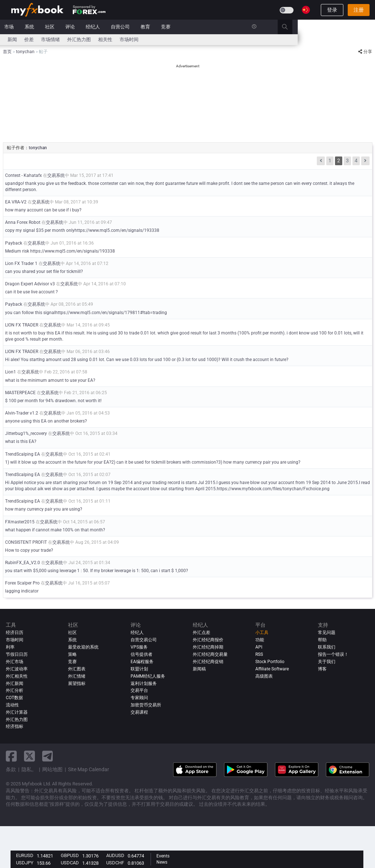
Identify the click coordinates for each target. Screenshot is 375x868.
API (259, 647)
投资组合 (41, 27)
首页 (16, 27)
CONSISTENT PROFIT (26, 542)
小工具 (262, 633)
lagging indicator (22, 591)
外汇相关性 (17, 676)
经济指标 (15, 727)
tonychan (38, 148)
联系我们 (327, 647)
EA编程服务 (142, 662)
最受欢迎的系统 (83, 647)
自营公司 (198, 27)
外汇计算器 (66, 39)
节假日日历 (17, 654)
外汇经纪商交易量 (210, 654)
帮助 (322, 640)
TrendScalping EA (23, 454)
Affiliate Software (272, 669)
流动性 (12, 705)
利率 (42, 39)
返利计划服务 (144, 683)
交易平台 (139, 690)
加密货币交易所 (146, 705)
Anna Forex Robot (23, 222)
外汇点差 (202, 633)
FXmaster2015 (20, 522)
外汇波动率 (17, 669)
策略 (72, 654)
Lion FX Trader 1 (21, 263)
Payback (14, 243)
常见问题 (327, 633)
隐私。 (29, 769)
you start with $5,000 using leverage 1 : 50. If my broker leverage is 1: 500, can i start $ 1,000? (97, 571)
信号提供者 (141, 654)
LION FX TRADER (22, 325)
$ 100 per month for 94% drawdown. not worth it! (53, 401)
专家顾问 (139, 698)
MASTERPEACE (20, 393)
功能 (260, 640)
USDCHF (115, 863)
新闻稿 (199, 669)
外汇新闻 (15, 683)
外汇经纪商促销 (208, 662)
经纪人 (170, 27)
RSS (259, 654)
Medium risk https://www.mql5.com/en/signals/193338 (60, 251)
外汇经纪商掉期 (208, 647)
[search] (366, 27)
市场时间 (207, 39)
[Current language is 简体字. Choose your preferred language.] (306, 10)
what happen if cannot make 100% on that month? (55, 530)
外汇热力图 (157, 39)
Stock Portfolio (270, 662)
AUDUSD (115, 855)
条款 (11, 769)
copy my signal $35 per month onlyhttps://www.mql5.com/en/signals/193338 (82, 230)
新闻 (66, 27)
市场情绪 (128, 39)
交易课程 (139, 712)
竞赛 (243, 27)
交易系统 (56, 175)
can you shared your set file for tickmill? (44, 272)
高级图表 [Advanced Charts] (264, 676)
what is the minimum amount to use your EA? (50, 380)
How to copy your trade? (29, 550)
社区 (127, 27)
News (162, 862)
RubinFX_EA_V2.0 (23, 563)
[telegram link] (48, 756)
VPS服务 (139, 647)
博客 (322, 669)
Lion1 (11, 372)
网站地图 (52, 769)
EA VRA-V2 (16, 202)
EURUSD (25, 855)
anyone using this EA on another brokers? (46, 421)
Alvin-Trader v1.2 (22, 413)
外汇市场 (15, 662)
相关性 (183, 39)
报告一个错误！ (333, 654)
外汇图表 (77, 669)
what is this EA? (21, 441)
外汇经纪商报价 (208, 640)
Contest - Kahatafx (23, 175)
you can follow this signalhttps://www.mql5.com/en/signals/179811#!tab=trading (86, 313)
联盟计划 (139, 669)
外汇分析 (15, 690)
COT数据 (14, 698)
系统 (107, 27)
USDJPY (25, 863)
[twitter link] (29, 756)
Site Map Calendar (89, 769)
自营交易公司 (144, 640)
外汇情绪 (77, 676)
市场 (87, 27)
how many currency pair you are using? (44, 509)
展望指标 (77, 683)
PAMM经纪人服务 (148, 676)
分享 (365, 52)
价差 (107, 39)
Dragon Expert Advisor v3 (30, 284)
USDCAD (70, 863)
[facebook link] (11, 756)
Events (163, 856)
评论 (148, 27)
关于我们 (327, 662)
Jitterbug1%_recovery (26, 433)
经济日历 (21, 39)
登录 (332, 10)
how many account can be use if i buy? (43, 210)
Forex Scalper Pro (22, 583)
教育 (223, 27)
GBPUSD (70, 855)
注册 (359, 10)
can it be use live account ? (31, 292)
